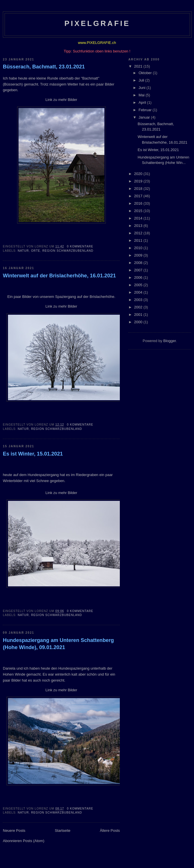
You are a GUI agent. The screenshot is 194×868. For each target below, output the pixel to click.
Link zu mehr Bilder (61, 100)
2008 (139, 263)
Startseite (63, 831)
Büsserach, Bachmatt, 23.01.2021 (44, 67)
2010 (139, 248)
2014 (139, 218)
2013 (139, 226)
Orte (36, 251)
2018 (139, 189)
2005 (139, 285)
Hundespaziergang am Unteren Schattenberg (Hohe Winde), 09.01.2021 (58, 644)
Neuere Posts (14, 831)
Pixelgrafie (97, 23)
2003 (139, 300)
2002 (139, 307)
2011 (139, 240)
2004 (139, 292)
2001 (139, 315)
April (143, 102)
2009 (139, 255)
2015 (139, 211)
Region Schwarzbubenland (68, 251)
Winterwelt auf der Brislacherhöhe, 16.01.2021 (59, 276)
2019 (139, 181)
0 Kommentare (80, 246)
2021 (139, 66)
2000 (139, 322)
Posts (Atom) (34, 841)
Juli (142, 80)
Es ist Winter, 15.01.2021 (33, 454)
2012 (139, 233)
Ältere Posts (110, 831)
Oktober (146, 73)
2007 (139, 270)
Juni (143, 88)
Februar (146, 110)
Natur (23, 251)
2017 (139, 196)
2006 (139, 278)
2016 (139, 203)
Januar (145, 117)
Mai (142, 95)
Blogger (169, 341)
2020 (139, 174)
